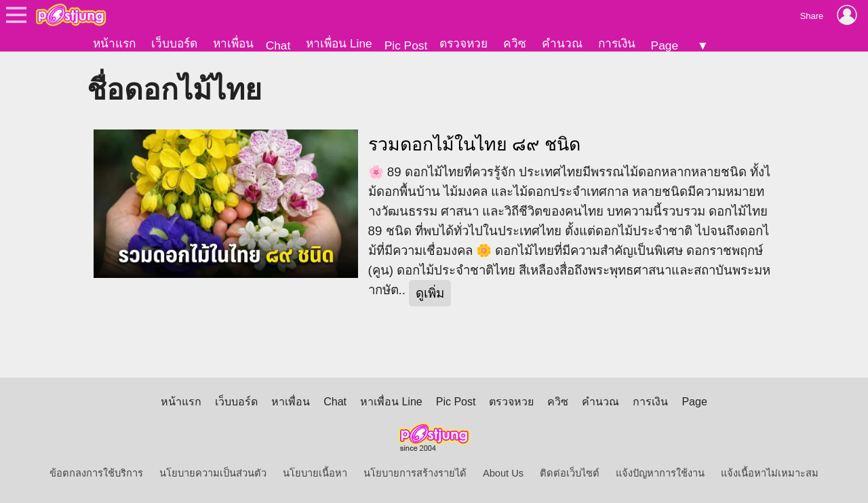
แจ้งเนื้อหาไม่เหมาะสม (770, 473)
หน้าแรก (114, 43)
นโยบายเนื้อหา (315, 473)
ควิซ (515, 43)
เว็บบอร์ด (174, 43)
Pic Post (406, 45)
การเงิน (617, 43)
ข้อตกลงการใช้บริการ (96, 473)
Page (665, 45)
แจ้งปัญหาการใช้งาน (660, 473)
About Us (503, 473)
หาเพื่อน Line (339, 43)
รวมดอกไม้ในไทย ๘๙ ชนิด (475, 144)
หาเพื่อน (233, 43)
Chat (278, 45)
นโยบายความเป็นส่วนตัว (213, 473)
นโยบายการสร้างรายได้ (415, 473)
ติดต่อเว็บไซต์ (570, 473)
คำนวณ (562, 43)
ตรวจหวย (463, 43)
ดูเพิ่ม (430, 293)
